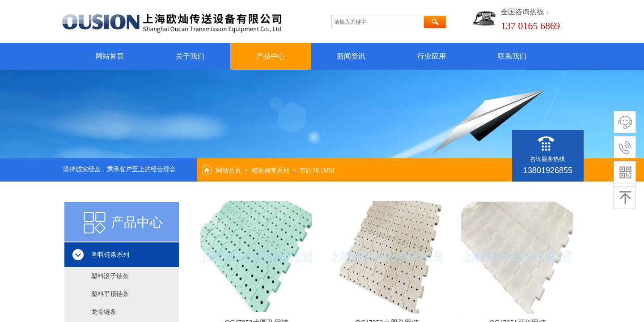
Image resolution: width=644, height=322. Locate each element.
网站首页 (110, 56)
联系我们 (512, 56)
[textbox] (378, 22)
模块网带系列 (271, 171)
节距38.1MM (317, 171)
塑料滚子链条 (110, 276)
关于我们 (190, 56)
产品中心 (271, 56)
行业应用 (432, 56)
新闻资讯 (351, 56)
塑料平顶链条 (110, 294)
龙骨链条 (104, 312)
